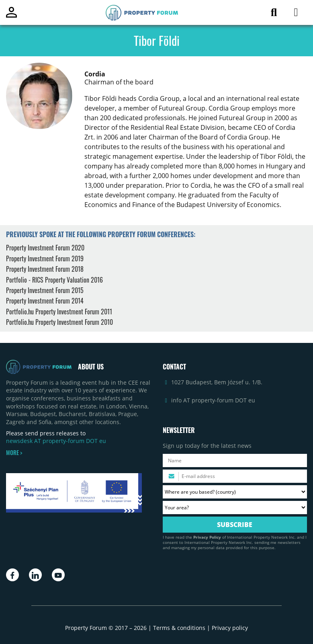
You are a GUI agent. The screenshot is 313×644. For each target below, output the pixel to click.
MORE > (14, 453)
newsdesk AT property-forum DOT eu (56, 441)
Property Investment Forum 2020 (45, 248)
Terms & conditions (179, 628)
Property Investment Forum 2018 (45, 269)
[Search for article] (274, 14)
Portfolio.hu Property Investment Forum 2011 (59, 312)
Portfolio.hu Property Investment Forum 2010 (59, 322)
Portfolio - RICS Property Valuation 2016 (54, 280)
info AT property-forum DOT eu (213, 400)
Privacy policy (230, 628)
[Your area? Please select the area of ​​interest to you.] (235, 508)
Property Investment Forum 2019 (45, 258)
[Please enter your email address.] (235, 476)
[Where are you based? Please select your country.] (235, 492)
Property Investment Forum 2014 (45, 301)
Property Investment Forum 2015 (45, 290)
